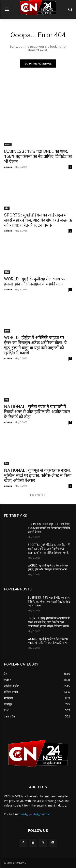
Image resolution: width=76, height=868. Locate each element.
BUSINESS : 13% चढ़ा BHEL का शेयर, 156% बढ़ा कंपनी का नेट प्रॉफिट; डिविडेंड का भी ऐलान (38, 156)
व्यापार (8, 144)
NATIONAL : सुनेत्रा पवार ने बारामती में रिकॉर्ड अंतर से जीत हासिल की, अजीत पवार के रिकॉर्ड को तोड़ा (37, 412)
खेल (7, 208)
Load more (38, 495)
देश (6, 400)
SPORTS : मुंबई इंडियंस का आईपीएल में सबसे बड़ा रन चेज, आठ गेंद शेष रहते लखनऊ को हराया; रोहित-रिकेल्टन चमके (38, 220)
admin (8, 167)
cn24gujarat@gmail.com (36, 814)
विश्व (7, 272)
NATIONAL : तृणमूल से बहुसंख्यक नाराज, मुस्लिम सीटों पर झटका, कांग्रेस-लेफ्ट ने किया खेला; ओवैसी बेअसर (38, 475)
